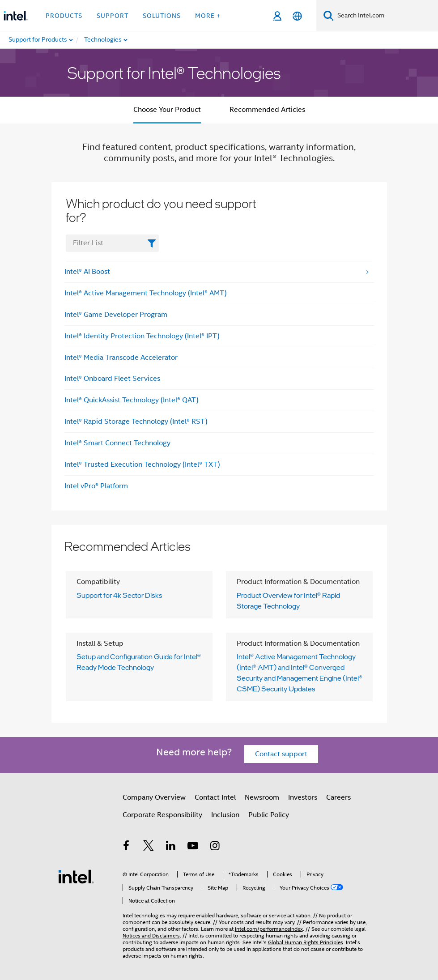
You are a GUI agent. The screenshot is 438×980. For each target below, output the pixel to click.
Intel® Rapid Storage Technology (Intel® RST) (136, 422)
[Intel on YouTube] (193, 847)
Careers (338, 797)
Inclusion (225, 815)
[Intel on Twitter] (149, 847)
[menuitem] (128, 40)
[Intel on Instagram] (215, 847)
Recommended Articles (267, 110)
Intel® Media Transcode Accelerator (121, 358)
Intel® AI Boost (87, 272)
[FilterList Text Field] (113, 243)
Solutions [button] (162, 16)
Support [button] (113, 16)
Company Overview (154, 797)
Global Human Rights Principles (306, 942)
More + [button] (208, 16)
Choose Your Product (167, 110)
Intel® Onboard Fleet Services (112, 379)
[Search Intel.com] (386, 16)
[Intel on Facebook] (127, 847)
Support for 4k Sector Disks (119, 595)
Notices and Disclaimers (151, 935)
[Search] (329, 15)
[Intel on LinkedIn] (171, 847)
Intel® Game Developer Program (116, 315)
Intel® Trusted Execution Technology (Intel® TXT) (142, 464)
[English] (297, 16)
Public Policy (269, 815)
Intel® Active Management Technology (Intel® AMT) (146, 293)
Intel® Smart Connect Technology (117, 443)
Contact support (281, 754)
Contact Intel (215, 797)
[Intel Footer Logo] (76, 876)
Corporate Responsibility (162, 815)
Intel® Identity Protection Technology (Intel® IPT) (142, 336)
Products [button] (64, 16)
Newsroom (262, 797)
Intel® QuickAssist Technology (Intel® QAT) (132, 400)
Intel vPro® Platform (96, 486)
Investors (303, 797)
